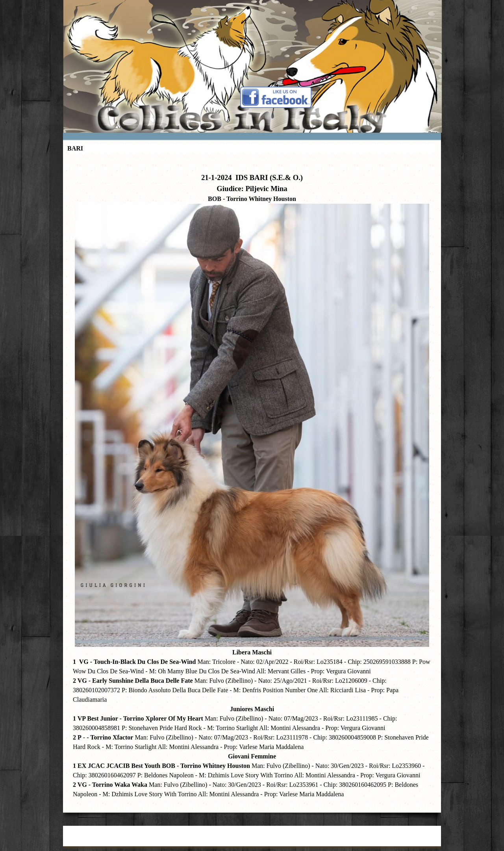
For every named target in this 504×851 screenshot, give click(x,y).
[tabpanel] (252, 481)
